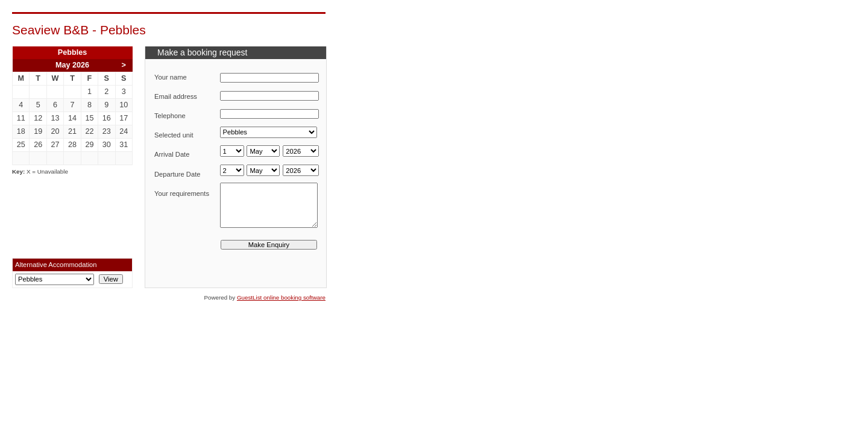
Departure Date (178, 174)
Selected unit (174, 135)
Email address (176, 96)
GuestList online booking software (281, 297)
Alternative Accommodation (56, 265)
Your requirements (182, 193)
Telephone (170, 116)
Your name (171, 77)
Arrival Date (172, 154)
